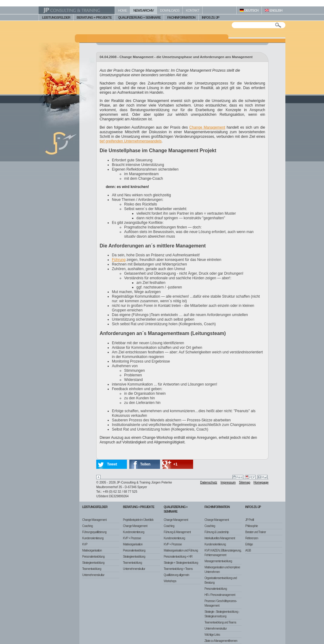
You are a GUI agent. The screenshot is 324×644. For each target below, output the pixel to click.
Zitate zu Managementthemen (221, 641)
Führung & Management (177, 532)
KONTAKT (192, 10)
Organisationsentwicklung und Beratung (221, 580)
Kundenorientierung (93, 538)
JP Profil (250, 520)
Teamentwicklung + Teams (178, 569)
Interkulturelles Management (220, 538)
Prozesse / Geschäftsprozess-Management (221, 603)
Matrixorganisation (92, 550)
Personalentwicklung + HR (178, 557)
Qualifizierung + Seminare (176, 509)
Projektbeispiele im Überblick (138, 520)
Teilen (145, 464)
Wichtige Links (212, 635)
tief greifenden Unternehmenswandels (131, 141)
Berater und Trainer (255, 532)
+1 (175, 464)
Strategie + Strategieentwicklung (181, 563)
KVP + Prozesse (132, 538)
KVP (85, 544)
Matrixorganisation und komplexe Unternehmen (222, 570)
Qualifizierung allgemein (176, 575)
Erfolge (249, 544)
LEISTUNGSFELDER (56, 17)
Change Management (207, 127)
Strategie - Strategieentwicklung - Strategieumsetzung (222, 614)
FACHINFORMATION (181, 17)
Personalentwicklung (93, 557)
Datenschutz (209, 482)
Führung (119, 260)
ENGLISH (274, 10)
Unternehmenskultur (93, 575)
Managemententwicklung (218, 561)
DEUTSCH (249, 10)
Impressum (228, 482)
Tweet (112, 464)
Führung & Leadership (217, 532)
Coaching (87, 526)
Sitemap (245, 482)
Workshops (170, 581)
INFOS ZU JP (210, 17)
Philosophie (252, 526)
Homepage (261, 482)
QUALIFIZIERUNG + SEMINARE (139, 17)
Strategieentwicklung (93, 563)
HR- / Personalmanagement (220, 595)
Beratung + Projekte (139, 507)
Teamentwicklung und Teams (220, 622)
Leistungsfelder (95, 507)
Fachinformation (217, 507)
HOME (122, 10)
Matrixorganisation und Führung (181, 550)
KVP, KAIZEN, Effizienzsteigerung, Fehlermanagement (223, 553)
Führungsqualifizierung (94, 532)
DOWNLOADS (170, 10)
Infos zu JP (253, 507)
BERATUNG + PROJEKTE (94, 17)
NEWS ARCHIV (143, 10)
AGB (248, 550)
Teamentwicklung (92, 569)
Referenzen (252, 538)
